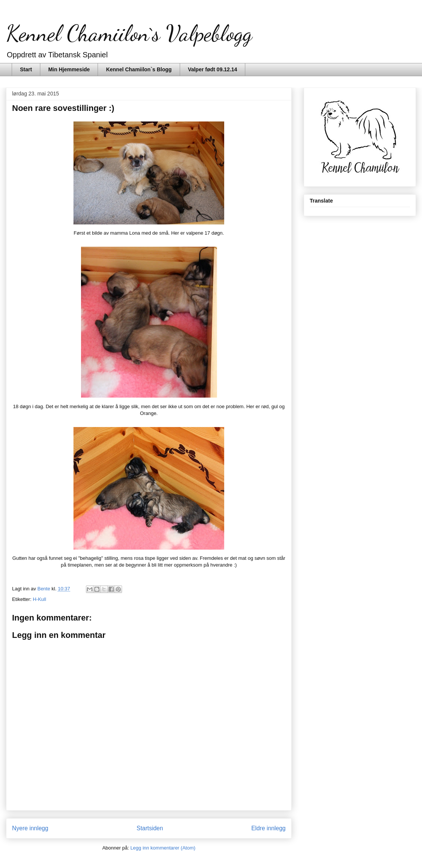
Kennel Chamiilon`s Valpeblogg (129, 33)
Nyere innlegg (30, 828)
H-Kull (39, 599)
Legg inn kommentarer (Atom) (163, 848)
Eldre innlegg (268, 828)
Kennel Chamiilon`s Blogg (139, 69)
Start (26, 69)
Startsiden (150, 828)
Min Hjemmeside (69, 69)
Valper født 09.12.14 (213, 69)
